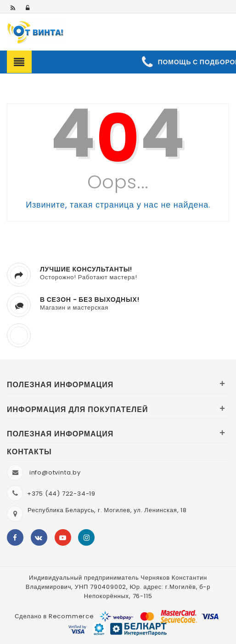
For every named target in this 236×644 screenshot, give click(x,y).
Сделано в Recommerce (54, 616)
